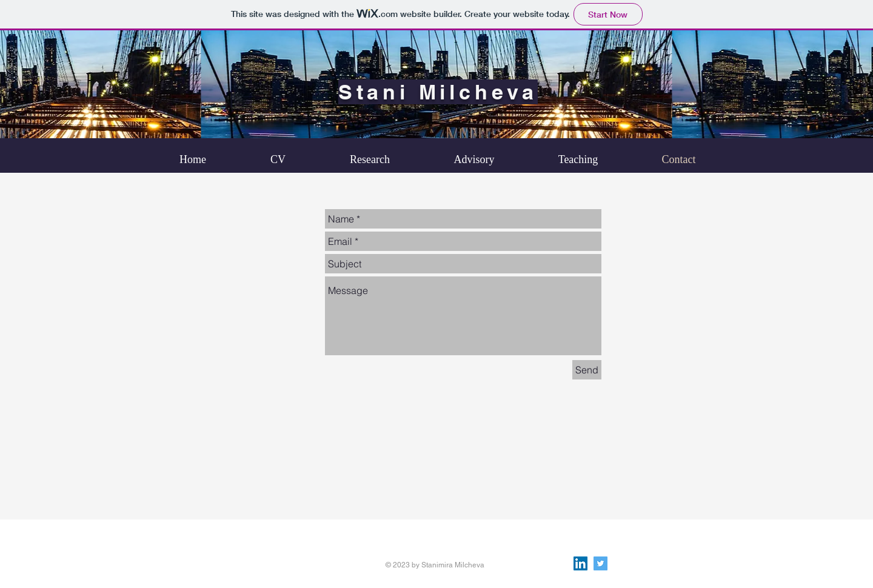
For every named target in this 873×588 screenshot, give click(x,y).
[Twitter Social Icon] (600, 563)
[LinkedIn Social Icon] (580, 563)
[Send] (587, 370)
